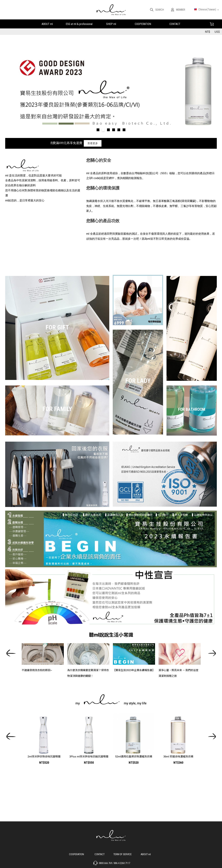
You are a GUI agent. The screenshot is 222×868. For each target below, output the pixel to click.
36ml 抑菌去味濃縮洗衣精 (178, 756)
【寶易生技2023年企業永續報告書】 (134, 670)
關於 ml (146, 854)
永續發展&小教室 (79, 24)
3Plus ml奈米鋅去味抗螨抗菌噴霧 (89, 756)
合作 (143, 24)
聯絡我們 (175, 24)
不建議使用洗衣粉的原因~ (37, 670)
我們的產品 (111, 24)
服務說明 (123, 854)
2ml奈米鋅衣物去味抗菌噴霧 (44, 756)
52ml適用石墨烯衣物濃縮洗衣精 (134, 756)
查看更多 (103, 143)
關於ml (47, 24)
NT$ (208, 32)
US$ (217, 32)
